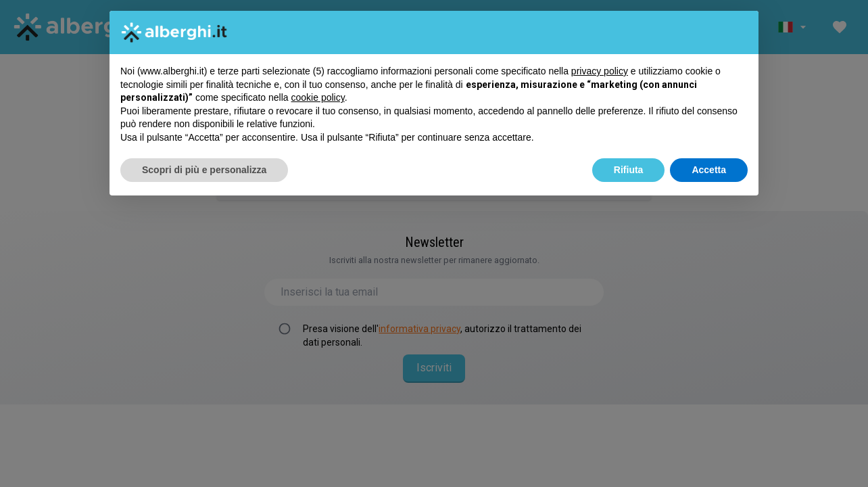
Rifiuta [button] (629, 170)
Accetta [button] (709, 170)
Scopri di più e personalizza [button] (204, 170)
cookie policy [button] (318, 97)
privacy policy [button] (600, 71)
